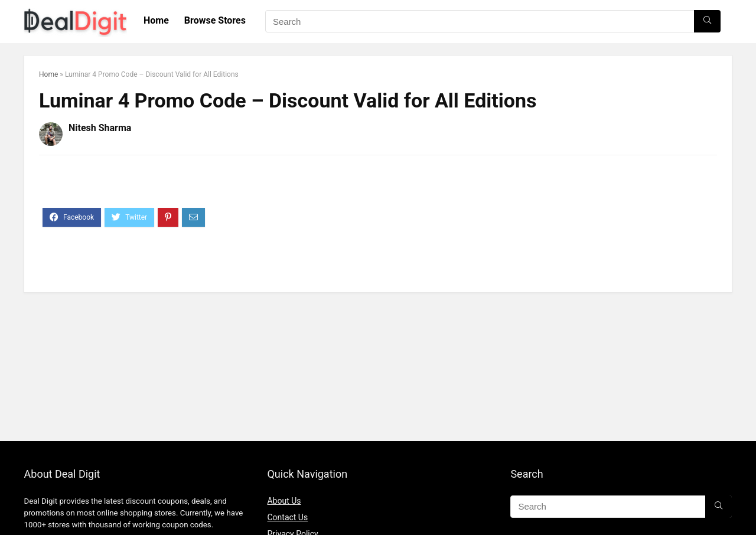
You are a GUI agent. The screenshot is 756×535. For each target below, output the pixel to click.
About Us (284, 501)
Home (156, 20)
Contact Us (287, 517)
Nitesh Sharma (100, 128)
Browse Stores (215, 20)
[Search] (707, 21)
